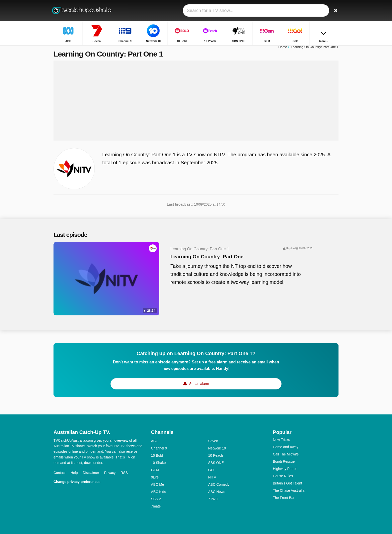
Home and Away (286, 441)
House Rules (283, 470)
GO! (211, 464)
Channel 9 (159, 443)
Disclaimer (91, 467)
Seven (213, 435)
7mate (156, 501)
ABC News (217, 486)
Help (74, 467)
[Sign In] (316, 11)
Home (283, 49)
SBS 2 (156, 493)
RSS (124, 467)
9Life (155, 472)
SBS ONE (216, 457)
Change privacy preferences (77, 476)
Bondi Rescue (284, 456)
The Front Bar (284, 492)
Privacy (110, 467)
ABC (155, 435)
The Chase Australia (289, 485)
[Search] (333, 11)
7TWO (213, 493)
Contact (59, 467)
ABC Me (157, 479)
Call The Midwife (286, 449)
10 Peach (216, 450)
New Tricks (281, 434)
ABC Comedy (219, 479)
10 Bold (157, 450)
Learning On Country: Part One (197, 259)
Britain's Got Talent (288, 478)
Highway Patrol (285, 463)
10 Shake (158, 457)
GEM (155, 464)
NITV (212, 472)
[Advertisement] (196, 103)
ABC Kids (158, 486)
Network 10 (217, 443)
